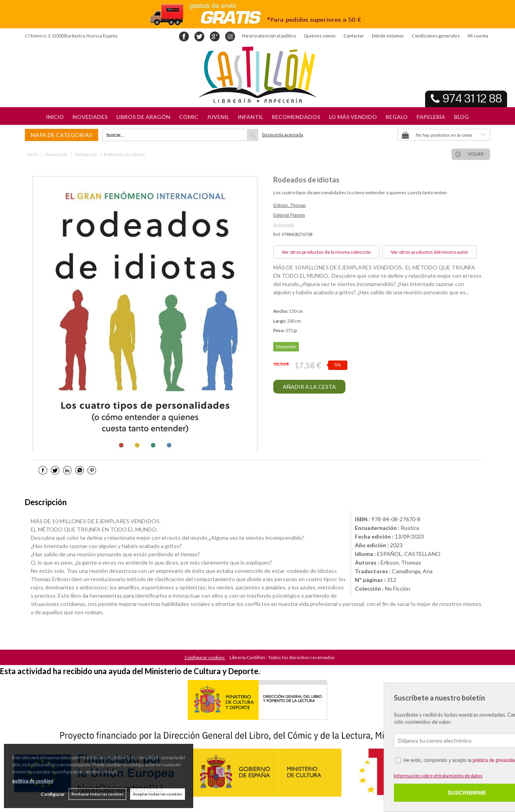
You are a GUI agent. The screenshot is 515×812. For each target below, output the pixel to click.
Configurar (53, 794)
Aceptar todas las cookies (158, 794)
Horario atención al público (269, 36)
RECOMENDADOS (296, 117)
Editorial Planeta (289, 215)
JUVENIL (218, 117)
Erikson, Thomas (289, 205)
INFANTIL (250, 117)
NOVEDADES (90, 117)
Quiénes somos (320, 36)
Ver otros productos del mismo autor (430, 252)
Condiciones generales (436, 36)
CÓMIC (189, 117)
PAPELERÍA (431, 117)
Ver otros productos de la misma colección (326, 252)
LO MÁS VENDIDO (353, 117)
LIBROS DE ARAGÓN (143, 117)
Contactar (354, 36)
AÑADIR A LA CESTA (309, 387)
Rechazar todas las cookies (97, 794)
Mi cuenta (478, 36)
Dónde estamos (388, 36)
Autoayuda (284, 225)
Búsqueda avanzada (283, 135)
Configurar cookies (205, 657)
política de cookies (33, 781)
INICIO (55, 117)
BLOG (461, 117)
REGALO (397, 117)
